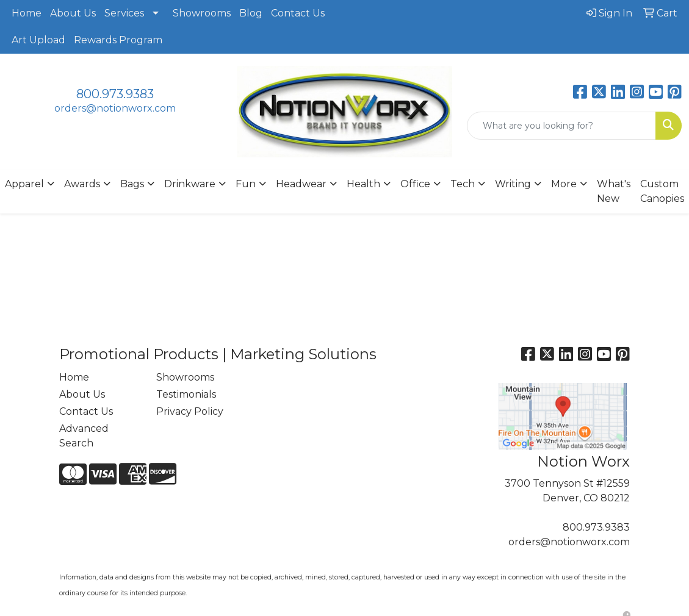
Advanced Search (84, 436)
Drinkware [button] (190, 184)
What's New (614, 191)
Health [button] (363, 184)
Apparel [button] (24, 184)
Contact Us (298, 13)
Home (27, 13)
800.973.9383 (115, 94)
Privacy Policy (190, 411)
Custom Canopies (662, 191)
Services (124, 13)
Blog (251, 13)
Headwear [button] (301, 184)
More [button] (564, 184)
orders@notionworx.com (115, 108)
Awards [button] (82, 184)
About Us (73, 13)
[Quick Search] (561, 126)
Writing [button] (513, 184)
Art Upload (38, 40)
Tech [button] (463, 184)
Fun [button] (246, 184)
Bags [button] (132, 184)
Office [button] (415, 184)
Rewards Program (118, 40)
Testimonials (186, 394)
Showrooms (202, 13)
